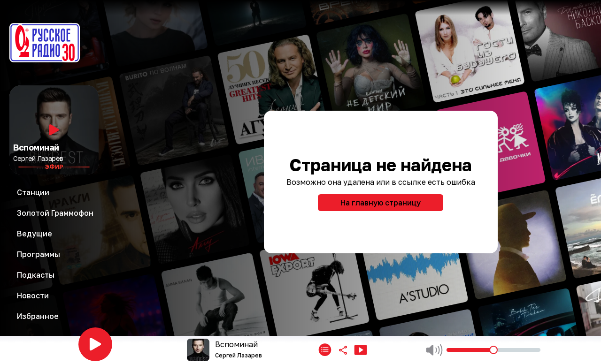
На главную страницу (381, 203)
